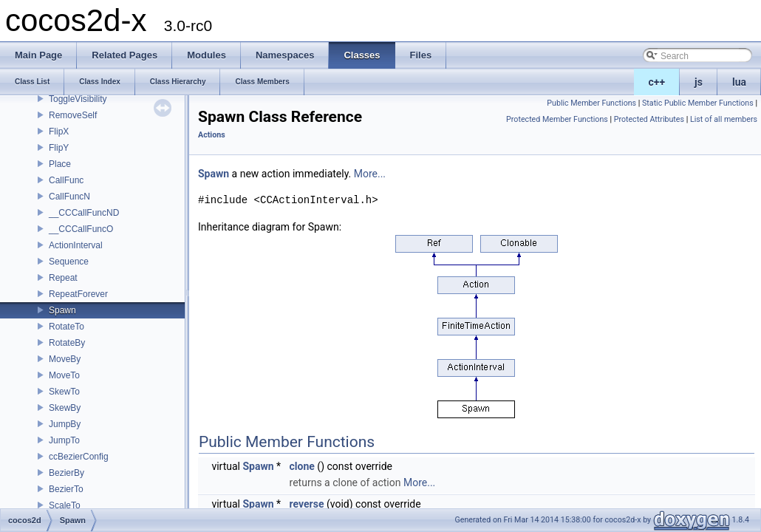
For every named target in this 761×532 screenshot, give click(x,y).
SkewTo (64, 392)
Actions (212, 135)
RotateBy (67, 343)
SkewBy (65, 408)
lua (739, 82)
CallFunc (66, 180)
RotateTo (66, 327)
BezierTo (66, 489)
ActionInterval (76, 245)
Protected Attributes (649, 119)
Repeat (63, 278)
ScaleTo (65, 505)
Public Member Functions (591, 103)
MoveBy (65, 359)
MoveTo (64, 375)
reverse (307, 504)
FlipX (59, 132)
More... (370, 174)
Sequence (69, 262)
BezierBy (66, 473)
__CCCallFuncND (84, 213)
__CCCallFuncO (81, 229)
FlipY (59, 148)
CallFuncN (69, 197)
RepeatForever (78, 294)
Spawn (62, 310)
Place (60, 164)
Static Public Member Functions (698, 103)
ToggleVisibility (78, 99)
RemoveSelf (73, 115)
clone (302, 466)
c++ (657, 82)
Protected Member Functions (557, 119)
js (699, 82)
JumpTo (64, 440)
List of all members (724, 119)
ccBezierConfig (79, 457)
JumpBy (65, 424)
